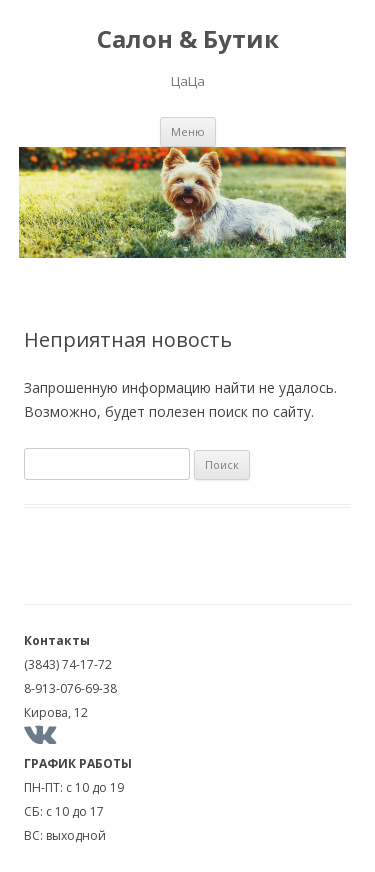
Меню (188, 131)
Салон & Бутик (188, 39)
